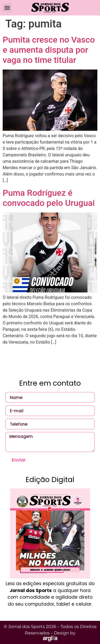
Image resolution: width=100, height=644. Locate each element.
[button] (7, 8)
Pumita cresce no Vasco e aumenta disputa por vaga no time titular (49, 50)
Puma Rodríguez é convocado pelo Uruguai (49, 198)
